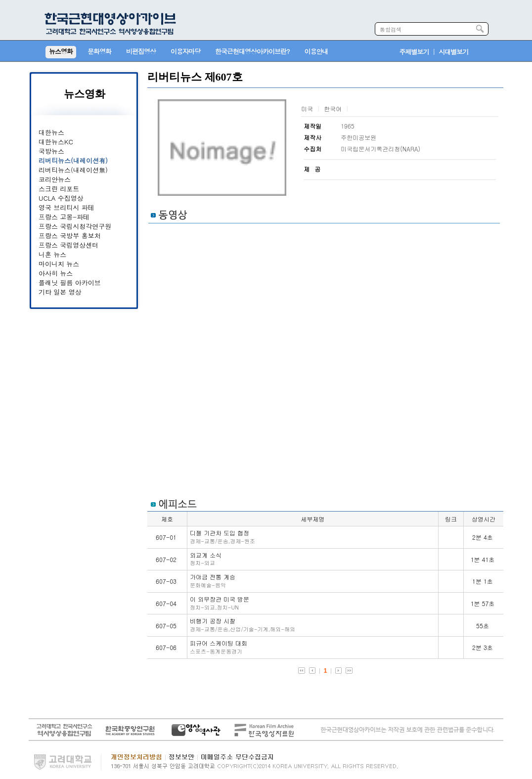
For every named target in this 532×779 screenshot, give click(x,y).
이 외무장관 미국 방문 (220, 603)
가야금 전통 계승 (213, 581)
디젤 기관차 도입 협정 (222, 537)
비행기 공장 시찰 (243, 625)
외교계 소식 (206, 559)
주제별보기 (414, 52)
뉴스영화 (85, 94)
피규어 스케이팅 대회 (219, 647)
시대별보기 (453, 52)
